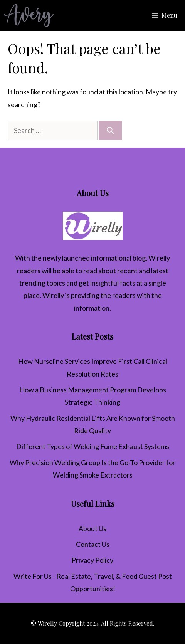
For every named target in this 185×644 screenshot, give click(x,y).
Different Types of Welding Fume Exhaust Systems (93, 446)
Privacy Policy (92, 560)
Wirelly (159, 258)
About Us (92, 528)
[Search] (110, 130)
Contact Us (93, 544)
